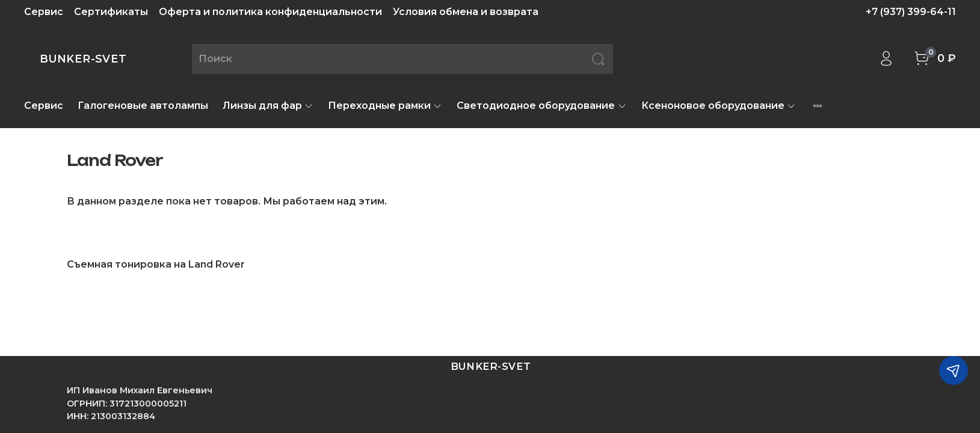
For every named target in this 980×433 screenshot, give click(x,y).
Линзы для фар (268, 106)
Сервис (44, 12)
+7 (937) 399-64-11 (911, 12)
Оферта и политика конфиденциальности (270, 12)
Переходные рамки (385, 106)
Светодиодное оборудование (541, 106)
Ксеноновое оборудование (719, 106)
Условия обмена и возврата (466, 12)
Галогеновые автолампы (143, 106)
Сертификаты (111, 12)
